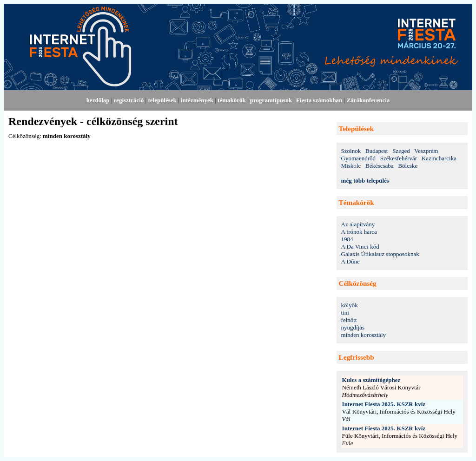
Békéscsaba (380, 166)
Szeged (401, 151)
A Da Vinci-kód (360, 247)
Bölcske (408, 166)
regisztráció (129, 100)
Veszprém (426, 151)
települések (162, 100)
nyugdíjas (353, 327)
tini (345, 313)
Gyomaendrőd (358, 158)
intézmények (197, 100)
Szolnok (351, 151)
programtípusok (271, 100)
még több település (365, 181)
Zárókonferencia (368, 100)
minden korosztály (364, 335)
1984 (347, 239)
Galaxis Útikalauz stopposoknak (380, 254)
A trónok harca (359, 232)
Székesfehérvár (399, 158)
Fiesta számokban (319, 100)
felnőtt (349, 320)
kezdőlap (98, 100)
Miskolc (351, 166)
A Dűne (350, 261)
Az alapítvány (358, 224)
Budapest (377, 151)
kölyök (350, 305)
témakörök (232, 100)
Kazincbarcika (439, 158)
